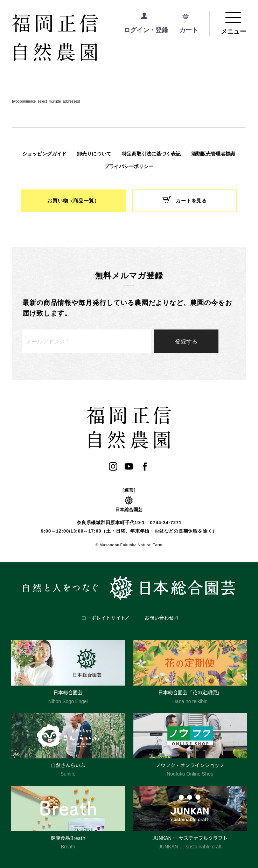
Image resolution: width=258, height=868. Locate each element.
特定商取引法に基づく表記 (151, 154)
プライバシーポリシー (129, 166)
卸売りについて (94, 154)
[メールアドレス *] (87, 341)
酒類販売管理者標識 (213, 154)
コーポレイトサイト (104, 618)
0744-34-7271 (166, 523)
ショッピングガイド (44, 154)
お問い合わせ (159, 618)
